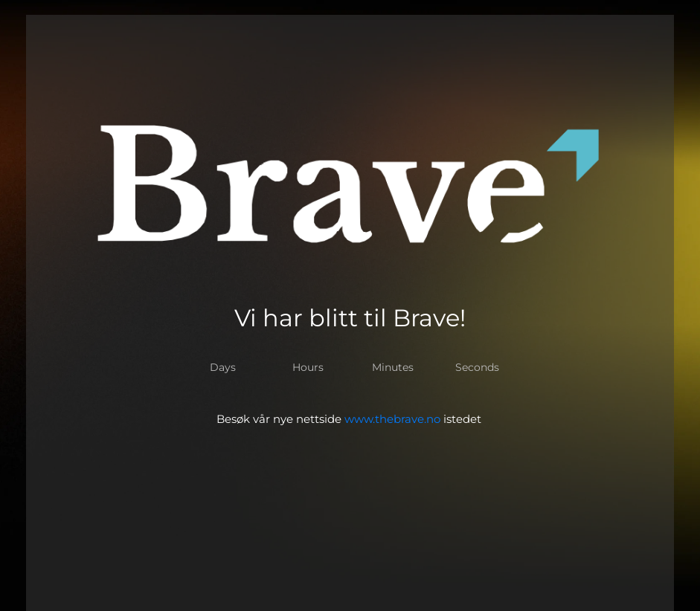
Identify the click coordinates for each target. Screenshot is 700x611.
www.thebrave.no (392, 419)
